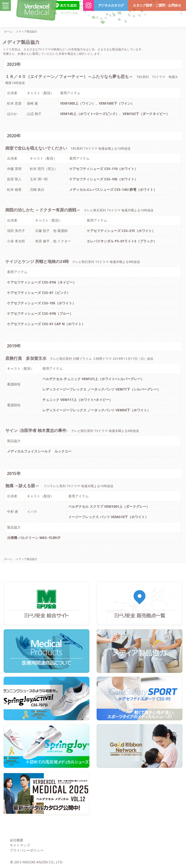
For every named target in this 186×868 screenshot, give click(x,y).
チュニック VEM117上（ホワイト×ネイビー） (77, 400)
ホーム (8, 31)
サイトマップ (20, 845)
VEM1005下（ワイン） (116, 103)
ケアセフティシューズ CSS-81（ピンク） (39, 293)
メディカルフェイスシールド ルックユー (39, 451)
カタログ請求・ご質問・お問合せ (157, 5)
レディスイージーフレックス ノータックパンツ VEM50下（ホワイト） (96, 410)
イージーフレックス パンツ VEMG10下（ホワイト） (108, 517)
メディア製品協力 (27, 31)
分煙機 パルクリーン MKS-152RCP (34, 538)
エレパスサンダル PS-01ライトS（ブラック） (122, 241)
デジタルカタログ (111, 5)
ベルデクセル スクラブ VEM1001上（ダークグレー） (109, 506)
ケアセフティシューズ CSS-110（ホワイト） (104, 169)
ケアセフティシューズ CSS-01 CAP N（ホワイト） (46, 324)
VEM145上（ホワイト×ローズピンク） (90, 114)
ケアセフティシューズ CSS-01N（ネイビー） (42, 282)
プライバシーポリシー (27, 850)
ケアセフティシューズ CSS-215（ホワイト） (121, 231)
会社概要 (16, 840)
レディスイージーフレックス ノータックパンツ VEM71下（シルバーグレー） (101, 389)
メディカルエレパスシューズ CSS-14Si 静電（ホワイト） (113, 189)
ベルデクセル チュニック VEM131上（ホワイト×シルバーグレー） (93, 379)
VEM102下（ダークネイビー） (146, 114)
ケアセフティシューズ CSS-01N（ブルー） (40, 313)
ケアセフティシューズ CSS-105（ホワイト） (104, 179)
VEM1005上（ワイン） (78, 103)
